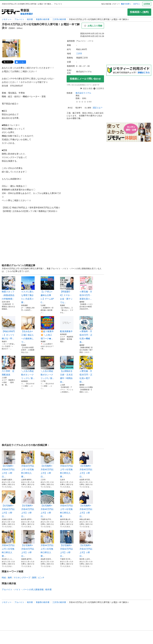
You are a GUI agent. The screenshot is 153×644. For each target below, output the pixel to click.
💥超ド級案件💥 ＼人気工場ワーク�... (47, 328)
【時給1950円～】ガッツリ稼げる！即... (9, 328)
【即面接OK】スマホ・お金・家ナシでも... (67, 290)
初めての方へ (126, 4)
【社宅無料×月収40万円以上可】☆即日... (9, 464)
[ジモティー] (11, 12)
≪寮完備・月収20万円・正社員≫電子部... (86, 369)
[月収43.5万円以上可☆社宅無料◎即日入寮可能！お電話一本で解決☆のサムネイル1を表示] (11, 48)
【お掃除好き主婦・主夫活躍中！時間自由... (67, 369)
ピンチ (41, 578)
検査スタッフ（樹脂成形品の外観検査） (9, 288)
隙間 (34, 578)
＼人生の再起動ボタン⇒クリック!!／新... (28, 368)
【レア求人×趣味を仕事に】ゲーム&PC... (47, 290)
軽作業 (30, 19)
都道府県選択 (27, 14)
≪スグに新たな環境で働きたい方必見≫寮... (28, 290)
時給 (4, 578)
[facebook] (20, 62)
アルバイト (19, 19)
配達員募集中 (67, 324)
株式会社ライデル (83, 93)
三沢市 (79, 54)
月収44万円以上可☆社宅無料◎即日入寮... (28, 464)
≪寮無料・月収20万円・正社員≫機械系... (86, 330)
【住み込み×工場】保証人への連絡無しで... (28, 330)
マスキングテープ (22, 578)
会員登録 (147, 4)
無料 (10, 578)
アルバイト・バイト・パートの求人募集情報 (23, 589)
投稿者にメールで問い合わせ (85, 79)
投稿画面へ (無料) (139, 12)
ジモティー (7, 19)
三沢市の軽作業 (59, 19)
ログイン (137, 4)
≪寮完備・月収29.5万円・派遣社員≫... (86, 288)
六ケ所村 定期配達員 (9, 366)
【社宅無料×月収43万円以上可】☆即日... (28, 544)
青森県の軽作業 (43, 19)
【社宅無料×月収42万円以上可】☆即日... (67, 544)
